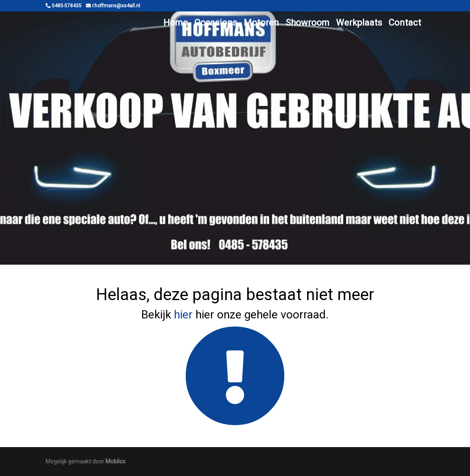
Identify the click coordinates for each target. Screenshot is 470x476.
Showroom (307, 23)
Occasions (216, 23)
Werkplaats (359, 23)
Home (176, 23)
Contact (405, 23)
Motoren (261, 23)
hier (183, 315)
